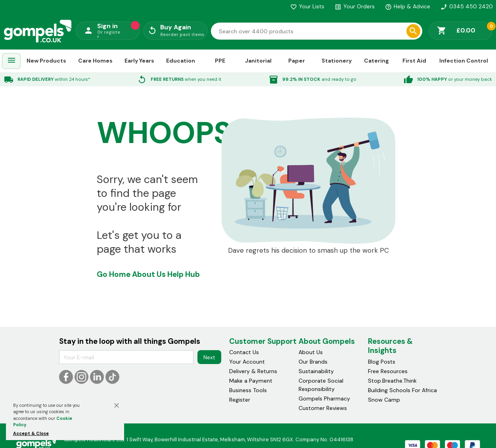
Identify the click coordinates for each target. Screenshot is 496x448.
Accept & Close (31, 433)
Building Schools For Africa (402, 390)
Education (181, 61)
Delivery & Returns (253, 371)
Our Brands (313, 362)
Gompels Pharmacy (324, 398)
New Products (46, 61)
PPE (220, 61)
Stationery (337, 61)
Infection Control (464, 61)
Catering (376, 61)
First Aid (414, 61)
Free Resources (388, 371)
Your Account (247, 362)
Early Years (139, 61)
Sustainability (316, 371)
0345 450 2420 (467, 6)
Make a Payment (251, 381)
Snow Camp (384, 400)
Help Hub (184, 274)
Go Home (114, 274)
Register (240, 400)
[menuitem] (11, 61)
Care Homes (95, 61)
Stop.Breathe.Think (392, 381)
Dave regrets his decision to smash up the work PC (308, 251)
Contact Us (244, 352)
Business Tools (248, 390)
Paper (297, 61)
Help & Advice (408, 6)
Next (209, 357)
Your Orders (355, 6)
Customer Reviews (323, 408)
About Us (149, 274)
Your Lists (307, 6)
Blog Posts (382, 362)
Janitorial (258, 61)
